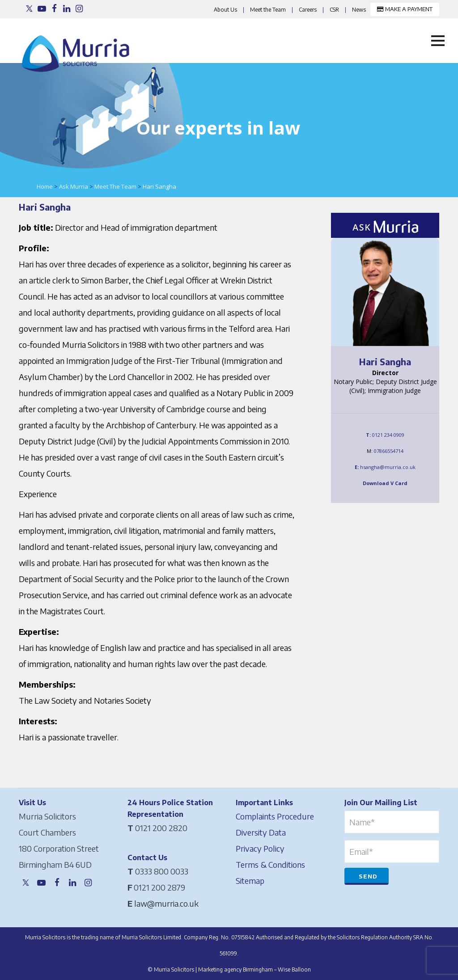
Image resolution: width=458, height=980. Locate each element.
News (359, 10)
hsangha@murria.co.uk (388, 467)
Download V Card (385, 483)
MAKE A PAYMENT (405, 9)
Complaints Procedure (275, 816)
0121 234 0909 (388, 435)
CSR (334, 10)
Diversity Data (261, 832)
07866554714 (389, 451)
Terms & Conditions (270, 864)
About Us (225, 10)
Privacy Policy (260, 848)
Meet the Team (268, 10)
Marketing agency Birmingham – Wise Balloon (254, 969)
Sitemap (250, 881)
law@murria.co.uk (166, 903)
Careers (308, 10)
